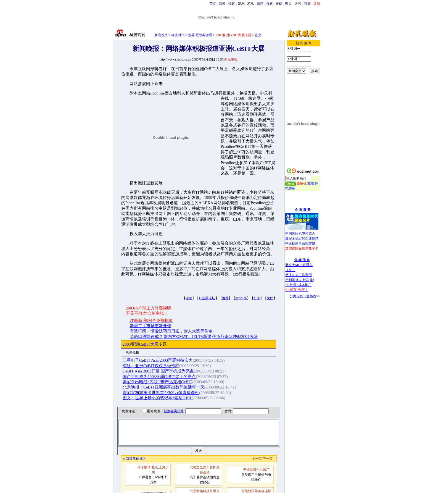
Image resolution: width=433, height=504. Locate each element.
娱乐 (241, 4)
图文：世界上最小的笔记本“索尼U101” (164, 398)
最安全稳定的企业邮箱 (302, 238)
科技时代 (178, 35)
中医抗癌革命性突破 (300, 243)
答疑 (307, 4)
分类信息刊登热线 (303, 296)
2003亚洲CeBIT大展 (146, 344)
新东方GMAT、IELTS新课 (187, 337)
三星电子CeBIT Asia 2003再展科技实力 (163, 360)
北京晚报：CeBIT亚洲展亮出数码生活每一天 (169, 387)
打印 (257, 298)
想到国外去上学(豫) (300, 280)
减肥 (311, 183)
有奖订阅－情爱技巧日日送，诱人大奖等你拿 (171, 331)
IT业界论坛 (207, 298)
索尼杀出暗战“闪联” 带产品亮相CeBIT (163, 382)
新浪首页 (161, 35)
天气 (298, 4)
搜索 (270, 4)
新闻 (222, 4)
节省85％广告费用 (299, 275)
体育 (232, 4)
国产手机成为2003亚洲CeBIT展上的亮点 (165, 377)
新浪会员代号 (170, 411)
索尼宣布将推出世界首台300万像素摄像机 (167, 393)
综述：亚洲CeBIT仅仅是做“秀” (157, 366)
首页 (213, 4)
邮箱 (260, 4)
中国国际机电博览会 (300, 233)
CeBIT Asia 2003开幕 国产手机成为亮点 (164, 371)
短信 (279, 4)
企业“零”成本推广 (298, 285)
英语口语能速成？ (146, 337)
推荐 (225, 298)
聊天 (288, 4)
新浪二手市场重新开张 (151, 326)
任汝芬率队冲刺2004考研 (235, 337)
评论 (189, 298)
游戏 (250, 4)
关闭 (270, 298)
